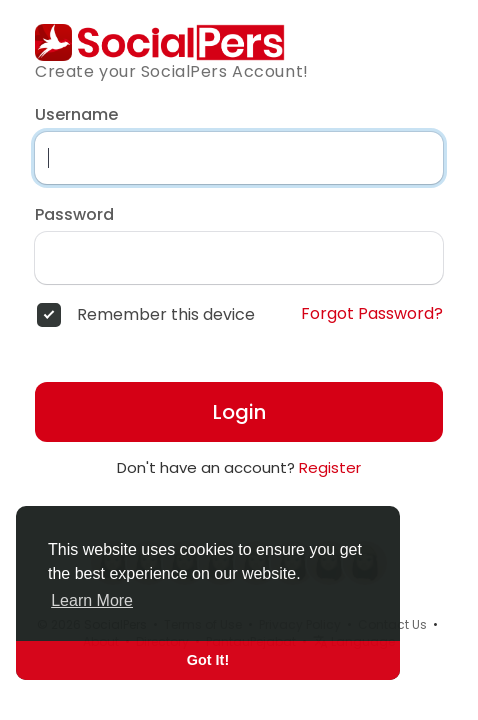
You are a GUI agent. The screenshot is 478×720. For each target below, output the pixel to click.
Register (330, 467)
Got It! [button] (208, 660)
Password (74, 215)
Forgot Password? (372, 314)
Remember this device (166, 315)
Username (76, 115)
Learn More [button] (92, 600)
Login (239, 412)
